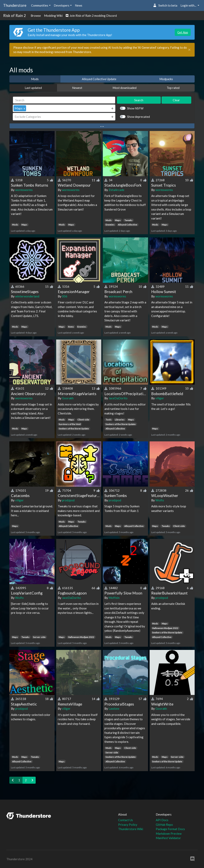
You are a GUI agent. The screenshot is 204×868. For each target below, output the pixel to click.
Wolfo (160, 500)
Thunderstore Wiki (131, 829)
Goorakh (68, 398)
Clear (176, 100)
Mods (35, 79)
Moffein (114, 598)
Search (139, 100)
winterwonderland (27, 296)
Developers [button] (62, 5)
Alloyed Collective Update (99, 79)
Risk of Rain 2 (15, 15)
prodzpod (68, 500)
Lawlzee (114, 709)
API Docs (162, 820)
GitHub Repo (164, 825)
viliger (160, 398)
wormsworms (24, 190)
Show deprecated (138, 117)
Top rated (173, 88)
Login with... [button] (189, 5)
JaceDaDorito (118, 398)
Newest (77, 88)
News (79, 5)
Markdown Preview (169, 834)
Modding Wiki (53, 16)
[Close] (189, 50)
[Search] (64, 100)
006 (65, 296)
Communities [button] (40, 5)
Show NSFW (135, 108)
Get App (183, 32)
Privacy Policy (128, 825)
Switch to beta (165, 5)
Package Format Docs (170, 829)
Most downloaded (125, 88)
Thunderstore (15, 5)
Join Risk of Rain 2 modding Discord (91, 16)
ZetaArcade (116, 190)
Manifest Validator (168, 838)
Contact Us (126, 820)
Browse (36, 16)
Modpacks (166, 79)
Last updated (33, 88)
